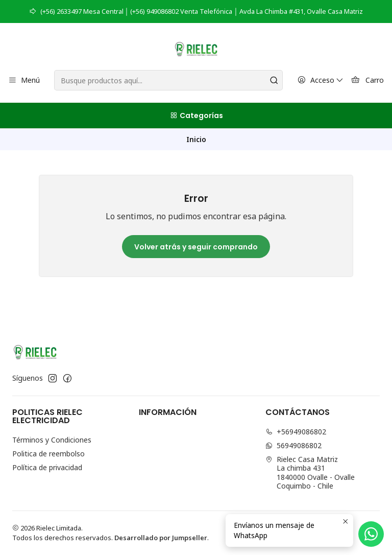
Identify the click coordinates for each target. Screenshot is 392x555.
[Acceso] (321, 80)
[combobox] (168, 80)
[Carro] (367, 80)
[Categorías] (196, 115)
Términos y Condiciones (52, 440)
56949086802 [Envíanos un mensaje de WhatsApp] (293, 445)
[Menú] (24, 80)
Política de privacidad (47, 467)
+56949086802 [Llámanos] (296, 432)
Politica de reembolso (48, 454)
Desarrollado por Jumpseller (161, 538)
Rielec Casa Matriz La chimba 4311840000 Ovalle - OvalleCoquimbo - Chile (310, 473)
